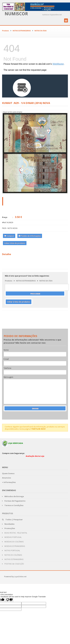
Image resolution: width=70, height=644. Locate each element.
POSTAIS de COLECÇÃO (13, 564)
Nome (6, 350)
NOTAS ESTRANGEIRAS (22, 31)
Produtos (6, 31)
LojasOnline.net (20, 577)
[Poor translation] (9, 600)
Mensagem (8, 377)
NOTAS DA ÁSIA (40, 31)
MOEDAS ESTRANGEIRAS (14, 546)
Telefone (7, 368)
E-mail (6, 359)
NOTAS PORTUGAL (11, 550)
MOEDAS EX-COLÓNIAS (13, 542)
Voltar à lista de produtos (15, 243)
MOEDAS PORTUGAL (12, 537)
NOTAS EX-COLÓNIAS (12, 555)
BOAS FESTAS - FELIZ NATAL (15, 533)
